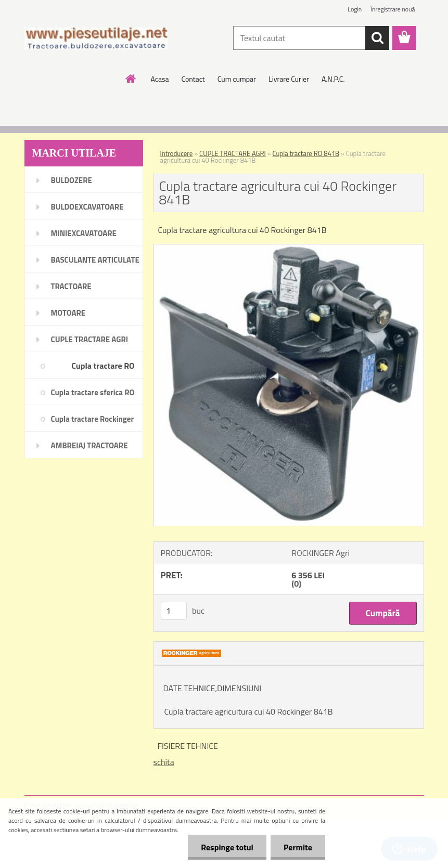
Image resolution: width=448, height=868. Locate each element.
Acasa (160, 79)
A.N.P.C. (333, 79)
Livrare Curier (289, 79)
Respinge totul (227, 847)
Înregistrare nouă (393, 9)
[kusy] (174, 611)
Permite (298, 847)
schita (164, 762)
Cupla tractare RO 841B (306, 153)
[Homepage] (131, 79)
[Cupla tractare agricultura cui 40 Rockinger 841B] (289, 249)
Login (355, 9)
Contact (193, 79)
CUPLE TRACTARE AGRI (233, 153)
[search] (377, 38)
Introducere (177, 153)
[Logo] (96, 38)
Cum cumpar (237, 79)
